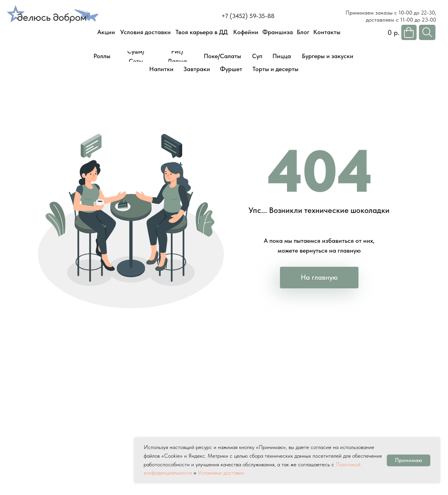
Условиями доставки (221, 473)
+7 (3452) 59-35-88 (248, 16)
